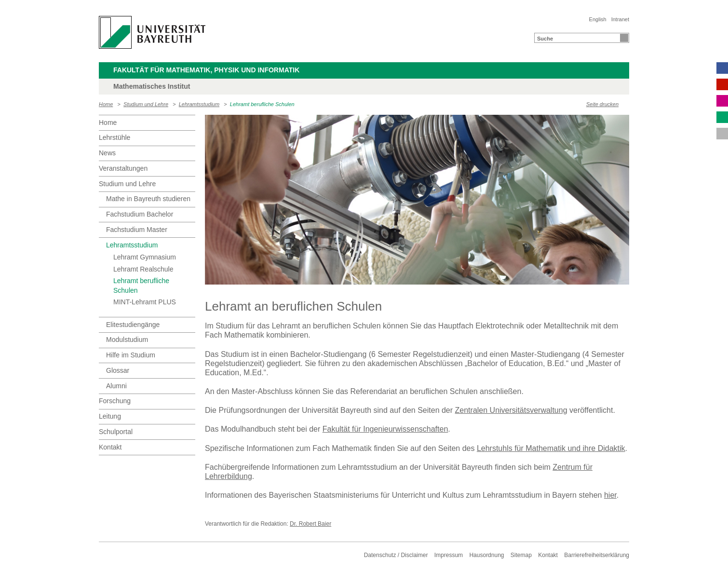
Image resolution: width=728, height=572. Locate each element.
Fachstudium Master (137, 230)
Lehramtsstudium (199, 104)
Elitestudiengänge (133, 325)
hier (610, 495)
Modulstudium (127, 340)
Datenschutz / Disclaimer (396, 555)
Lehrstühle (115, 137)
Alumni (116, 386)
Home (106, 104)
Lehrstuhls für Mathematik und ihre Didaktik (551, 448)
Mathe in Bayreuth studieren (148, 199)
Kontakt (110, 447)
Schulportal (116, 432)
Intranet (620, 19)
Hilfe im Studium (131, 355)
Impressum (449, 555)
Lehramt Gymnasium (145, 257)
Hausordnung (486, 555)
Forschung (115, 401)
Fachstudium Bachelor (140, 214)
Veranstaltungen (123, 168)
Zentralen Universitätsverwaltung (511, 410)
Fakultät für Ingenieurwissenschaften (385, 429)
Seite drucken (602, 104)
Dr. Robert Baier (310, 524)
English (598, 19)
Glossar (118, 370)
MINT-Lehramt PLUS (145, 302)
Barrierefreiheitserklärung (597, 555)
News (107, 153)
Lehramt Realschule (143, 269)
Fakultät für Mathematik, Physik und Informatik (206, 70)
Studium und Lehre (146, 104)
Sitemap (521, 555)
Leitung (110, 416)
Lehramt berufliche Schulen (262, 104)
